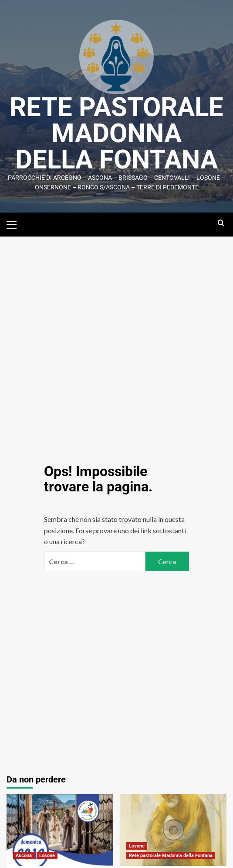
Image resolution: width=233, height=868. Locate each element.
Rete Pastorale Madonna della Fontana (116, 133)
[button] (15, 223)
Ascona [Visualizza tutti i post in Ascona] (24, 856)
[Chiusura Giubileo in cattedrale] (60, 830)
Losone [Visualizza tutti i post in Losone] (47, 856)
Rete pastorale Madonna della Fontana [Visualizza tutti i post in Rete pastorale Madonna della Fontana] (171, 856)
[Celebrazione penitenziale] (173, 830)
